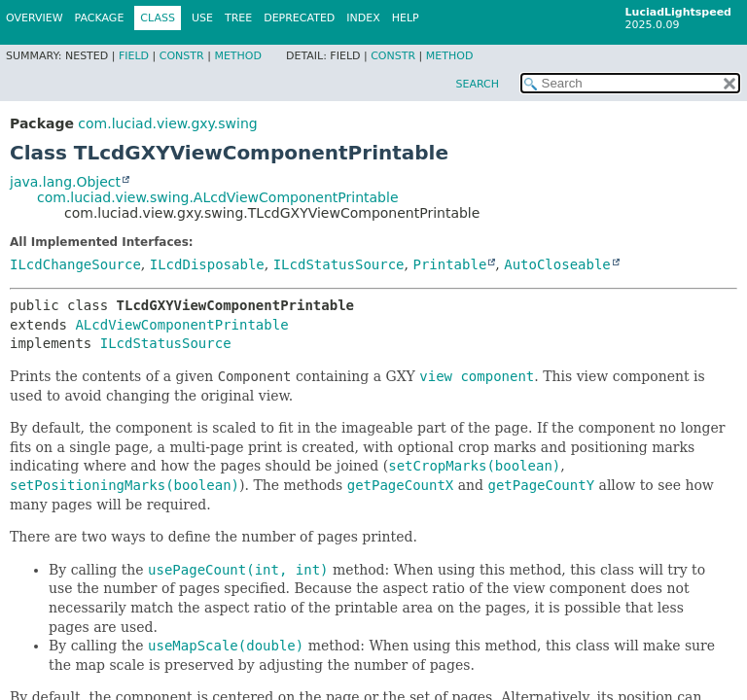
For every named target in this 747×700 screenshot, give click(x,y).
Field (134, 56)
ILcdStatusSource (339, 264)
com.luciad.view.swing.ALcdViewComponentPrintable (218, 197)
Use (202, 18)
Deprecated (299, 18)
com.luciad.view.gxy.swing (167, 123)
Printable (449, 264)
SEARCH (477, 84)
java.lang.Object (65, 182)
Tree (238, 18)
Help (406, 18)
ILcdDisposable (207, 264)
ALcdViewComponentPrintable (181, 325)
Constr (182, 56)
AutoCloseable (557, 264)
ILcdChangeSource (75, 264)
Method (238, 56)
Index (363, 18)
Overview (35, 18)
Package (100, 18)
